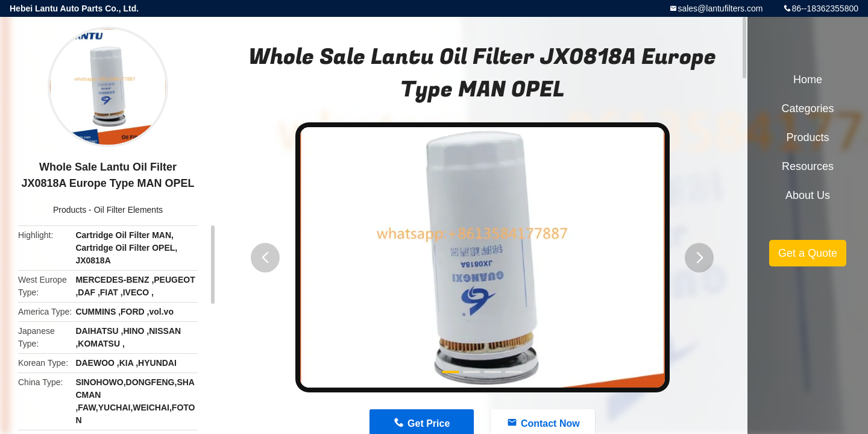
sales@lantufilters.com (720, 8)
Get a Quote (808, 253)
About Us (808, 195)
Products (70, 210)
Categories (807, 108)
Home (808, 80)
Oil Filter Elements (128, 210)
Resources (808, 166)
